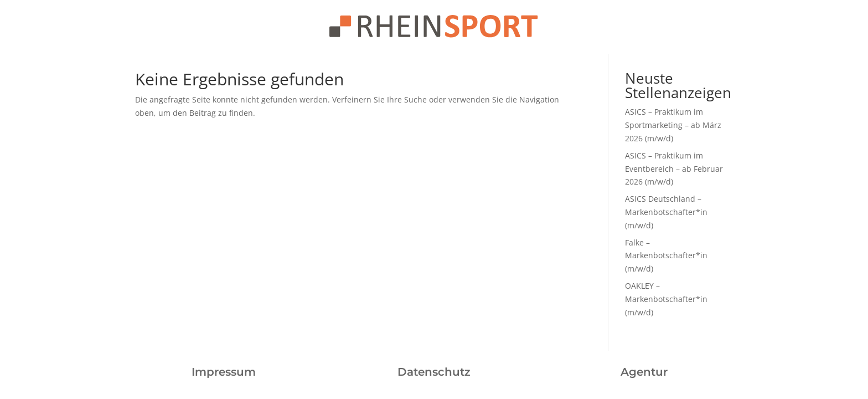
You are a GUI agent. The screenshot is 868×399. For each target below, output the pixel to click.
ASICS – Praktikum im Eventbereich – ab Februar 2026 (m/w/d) (674, 169)
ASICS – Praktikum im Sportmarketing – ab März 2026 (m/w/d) (673, 125)
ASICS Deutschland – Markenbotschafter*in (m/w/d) (666, 212)
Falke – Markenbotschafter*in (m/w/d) (666, 256)
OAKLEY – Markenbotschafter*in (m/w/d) (666, 299)
